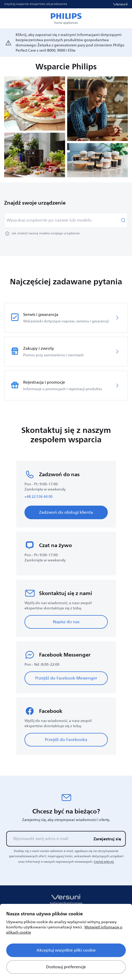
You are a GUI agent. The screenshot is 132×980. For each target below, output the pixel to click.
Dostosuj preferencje (66, 967)
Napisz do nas (66, 622)
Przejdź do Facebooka (66, 740)
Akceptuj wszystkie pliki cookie (66, 950)
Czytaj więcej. (104, 862)
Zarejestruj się (107, 839)
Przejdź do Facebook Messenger (66, 678)
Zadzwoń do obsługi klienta (66, 512)
